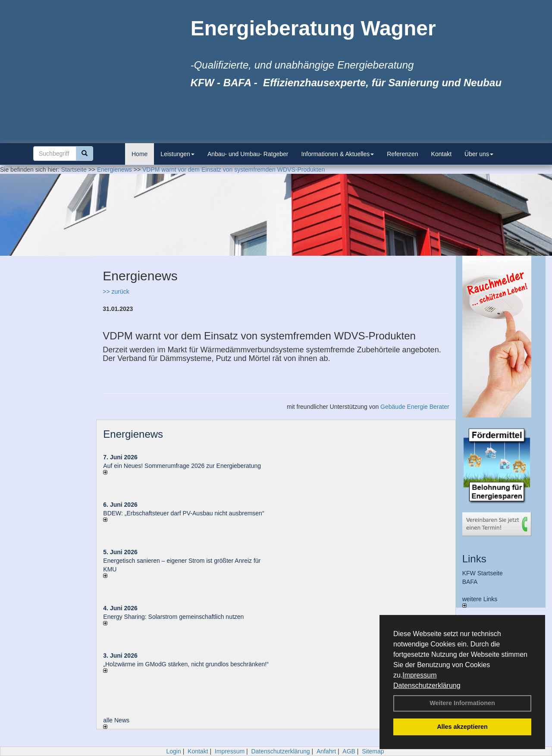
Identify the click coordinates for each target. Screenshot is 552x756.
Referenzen (402, 154)
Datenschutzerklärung (427, 685)
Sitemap (373, 751)
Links (474, 559)
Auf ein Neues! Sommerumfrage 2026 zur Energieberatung (182, 466)
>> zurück (116, 292)
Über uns (479, 154)
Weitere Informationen (462, 703)
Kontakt (441, 154)
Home (140, 154)
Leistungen (177, 154)
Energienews (133, 434)
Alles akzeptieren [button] (462, 727)
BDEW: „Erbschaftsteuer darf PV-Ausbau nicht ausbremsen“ (183, 513)
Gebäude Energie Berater (415, 407)
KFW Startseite (483, 573)
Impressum (419, 675)
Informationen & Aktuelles (337, 154)
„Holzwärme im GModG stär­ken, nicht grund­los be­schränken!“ (186, 664)
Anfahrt (326, 751)
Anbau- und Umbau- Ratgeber (248, 154)
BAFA (470, 582)
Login (173, 751)
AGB (349, 751)
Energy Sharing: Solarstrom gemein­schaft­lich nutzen (173, 617)
